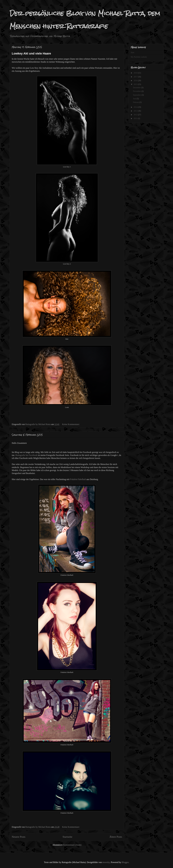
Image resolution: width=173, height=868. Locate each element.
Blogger (125, 862)
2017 (136, 77)
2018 (136, 73)
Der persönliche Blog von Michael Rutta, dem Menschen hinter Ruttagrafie (85, 20)
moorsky (106, 862)
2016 (136, 81)
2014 (136, 107)
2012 (136, 115)
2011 (136, 118)
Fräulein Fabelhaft (78, 479)
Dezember (137, 88)
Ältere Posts (116, 837)
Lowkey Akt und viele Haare (31, 53)
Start (132, 53)
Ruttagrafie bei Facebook (26, 455)
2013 (136, 111)
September (137, 95)
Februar (136, 102)
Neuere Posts (19, 837)
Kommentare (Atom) (72, 845)
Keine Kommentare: (71, 424)
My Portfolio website (139, 57)
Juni (135, 99)
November (137, 91)
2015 (136, 84)
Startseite (67, 837)
